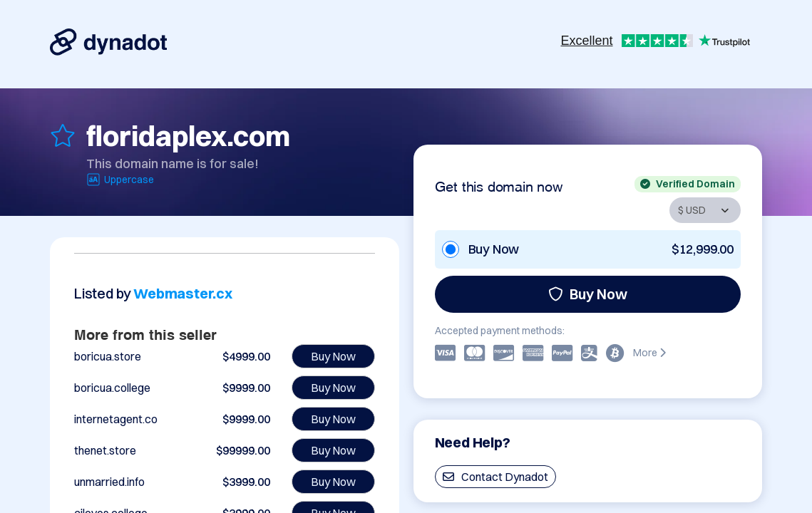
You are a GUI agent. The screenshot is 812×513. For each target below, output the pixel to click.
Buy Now (588, 294)
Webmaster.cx (183, 293)
